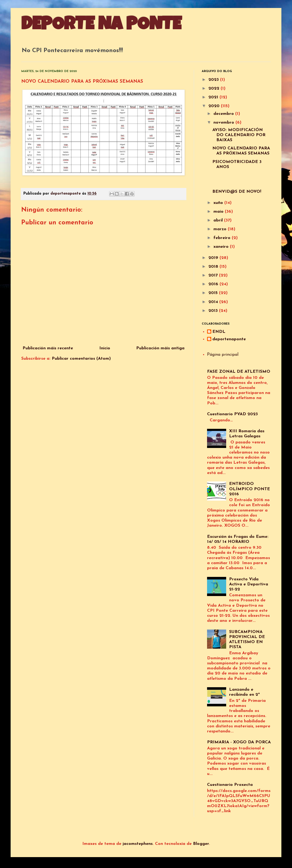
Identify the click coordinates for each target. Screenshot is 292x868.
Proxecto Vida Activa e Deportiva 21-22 (249, 584)
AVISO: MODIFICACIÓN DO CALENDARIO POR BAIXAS (239, 135)
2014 (214, 302)
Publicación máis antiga (160, 348)
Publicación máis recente (48, 348)
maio (219, 212)
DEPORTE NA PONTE (101, 26)
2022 (214, 89)
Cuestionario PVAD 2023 (232, 414)
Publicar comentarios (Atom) (81, 359)
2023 (214, 80)
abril (219, 220)
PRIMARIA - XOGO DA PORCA (239, 742)
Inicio (105, 348)
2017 (214, 275)
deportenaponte (229, 339)
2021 (214, 97)
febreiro (223, 238)
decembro (224, 114)
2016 (214, 284)
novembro (224, 123)
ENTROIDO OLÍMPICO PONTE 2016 (250, 489)
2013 (214, 311)
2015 (214, 293)
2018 (214, 267)
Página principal (223, 355)
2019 (214, 258)
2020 (215, 106)
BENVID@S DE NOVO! (237, 192)
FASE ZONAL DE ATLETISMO (239, 372)
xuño (219, 203)
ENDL (219, 332)
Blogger (201, 844)
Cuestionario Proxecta (230, 785)
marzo (221, 229)
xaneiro (222, 247)
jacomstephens (138, 844)
